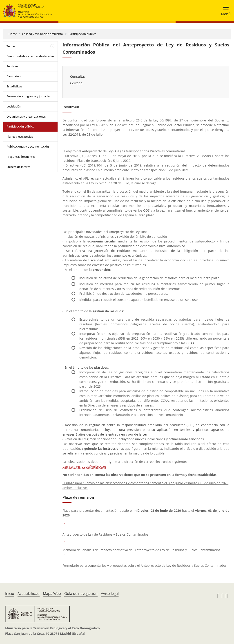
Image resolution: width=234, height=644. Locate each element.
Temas (11, 46)
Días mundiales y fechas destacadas (30, 56)
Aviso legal (110, 594)
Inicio (10, 594)
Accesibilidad (29, 594)
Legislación (14, 106)
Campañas (14, 76)
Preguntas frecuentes (21, 157)
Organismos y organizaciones (26, 116)
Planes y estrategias (20, 137)
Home (13, 34)
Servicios (12, 66)
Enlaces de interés (18, 167)
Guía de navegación (81, 594)
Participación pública (82, 34)
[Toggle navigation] (224, 11)
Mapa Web (52, 594)
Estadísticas (14, 86)
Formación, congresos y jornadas (29, 96)
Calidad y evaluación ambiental (43, 34)
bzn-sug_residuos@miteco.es (84, 466)
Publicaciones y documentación (28, 146)
